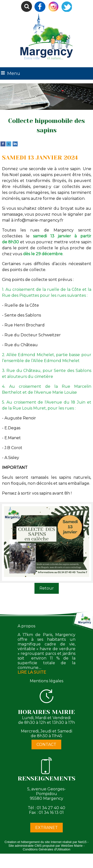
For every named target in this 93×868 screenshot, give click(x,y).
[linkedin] (15, 144)
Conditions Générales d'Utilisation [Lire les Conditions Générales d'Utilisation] (47, 849)
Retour (47, 588)
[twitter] (9, 144)
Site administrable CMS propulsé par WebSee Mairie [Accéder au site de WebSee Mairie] (46, 846)
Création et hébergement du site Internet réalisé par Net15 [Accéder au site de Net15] (46, 842)
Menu (14, 73)
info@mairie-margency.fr (39, 220)
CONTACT (46, 744)
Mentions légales (46, 681)
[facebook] (3, 144)
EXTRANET (46, 828)
